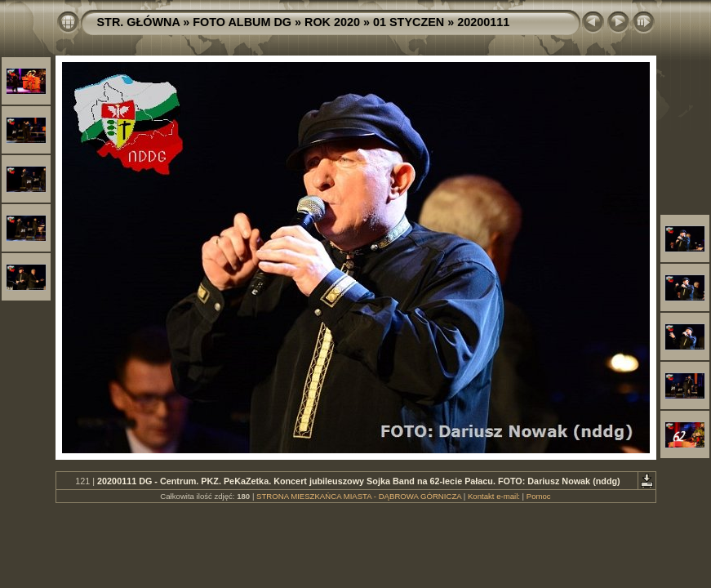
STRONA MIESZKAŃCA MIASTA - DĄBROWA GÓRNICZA (359, 496)
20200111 (483, 22)
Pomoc (539, 496)
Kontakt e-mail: (494, 496)
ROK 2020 (332, 22)
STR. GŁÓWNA (139, 22)
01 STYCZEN (409, 22)
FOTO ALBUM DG (242, 22)
